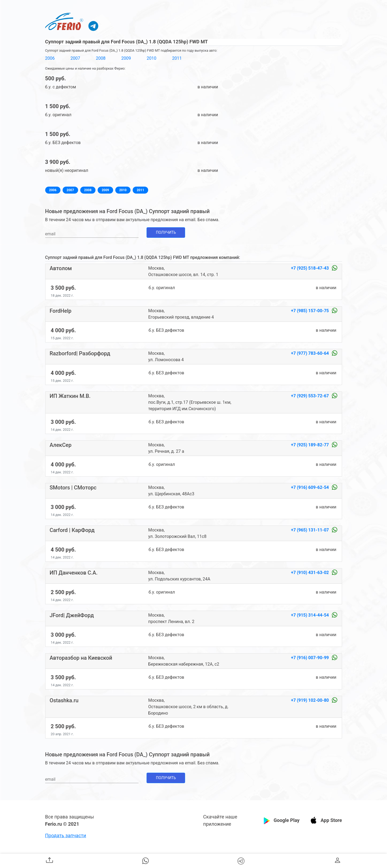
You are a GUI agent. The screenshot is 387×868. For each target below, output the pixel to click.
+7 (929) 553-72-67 (310, 396)
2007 (75, 58)
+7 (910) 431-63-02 (310, 573)
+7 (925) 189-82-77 (310, 445)
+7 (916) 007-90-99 (310, 658)
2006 (50, 58)
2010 (151, 58)
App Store (331, 820)
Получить (166, 232)
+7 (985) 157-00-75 (310, 311)
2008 (101, 58)
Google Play (287, 820)
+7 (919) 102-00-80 (310, 700)
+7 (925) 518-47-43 (310, 268)
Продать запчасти (66, 835)
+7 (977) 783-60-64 (310, 353)
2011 (177, 58)
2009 (126, 58)
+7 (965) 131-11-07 (310, 530)
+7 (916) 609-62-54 (310, 487)
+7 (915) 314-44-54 (310, 615)
